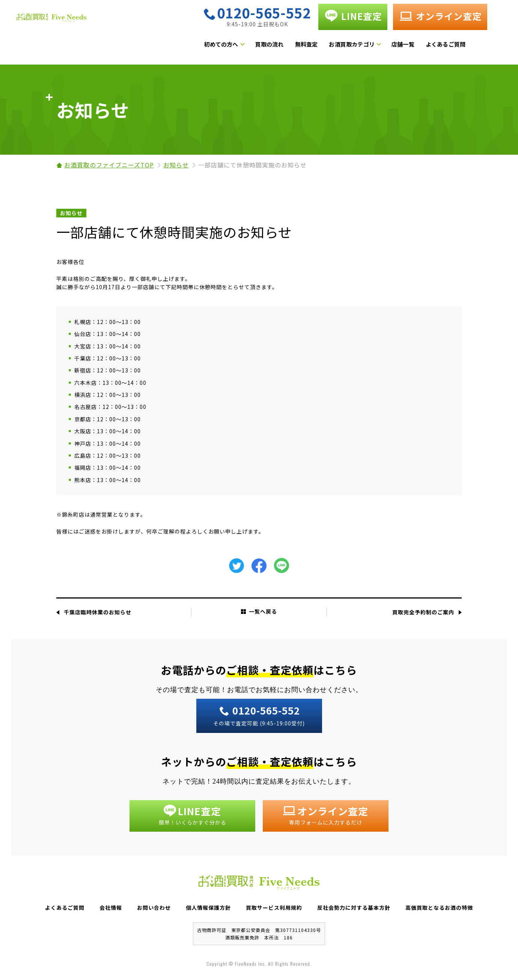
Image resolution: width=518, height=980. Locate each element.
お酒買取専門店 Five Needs (90, 27)
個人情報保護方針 (208, 908)
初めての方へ (244, 47)
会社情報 (111, 908)
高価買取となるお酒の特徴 (439, 908)
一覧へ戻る (259, 611)
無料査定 (329, 47)
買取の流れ (292, 47)
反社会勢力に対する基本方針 (354, 908)
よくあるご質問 (468, 47)
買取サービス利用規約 (274, 908)
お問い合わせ (154, 908)
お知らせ (176, 165)
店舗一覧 (426, 47)
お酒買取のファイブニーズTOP (109, 165)
